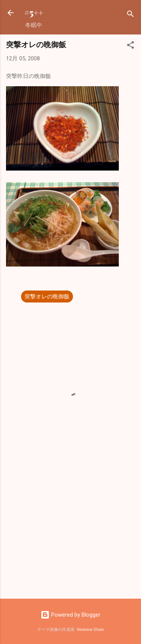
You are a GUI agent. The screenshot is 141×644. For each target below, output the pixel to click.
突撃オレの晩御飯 (47, 297)
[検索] (130, 15)
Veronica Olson (90, 630)
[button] (130, 46)
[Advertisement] (70, 534)
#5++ (34, 13)
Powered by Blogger (70, 615)
